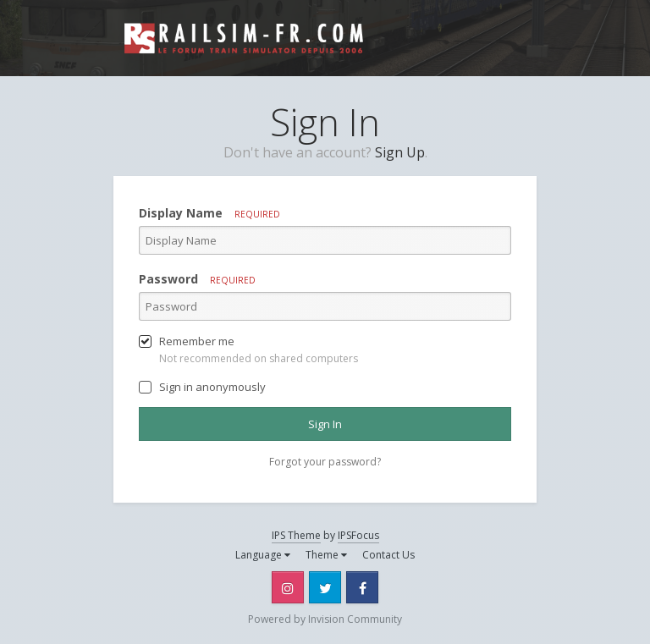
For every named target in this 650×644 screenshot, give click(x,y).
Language (263, 555)
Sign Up (400, 152)
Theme (326, 555)
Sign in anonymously (212, 387)
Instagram (288, 587)
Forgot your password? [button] (325, 462)
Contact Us (388, 555)
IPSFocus (358, 535)
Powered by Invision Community (325, 619)
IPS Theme (296, 535)
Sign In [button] (325, 424)
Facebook (362, 587)
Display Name (209, 213)
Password (197, 279)
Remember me (197, 341)
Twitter (325, 587)
